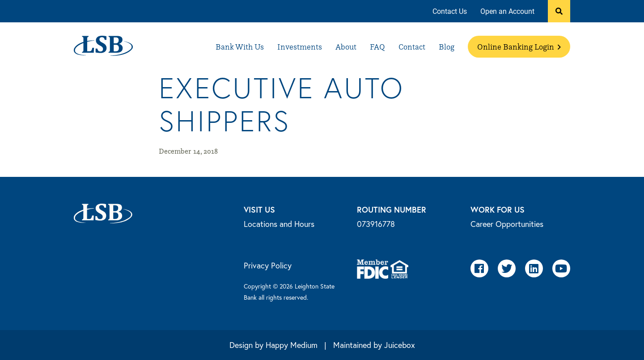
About (346, 47)
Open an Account (507, 11)
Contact (412, 47)
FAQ (377, 47)
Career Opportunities (507, 224)
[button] (559, 11)
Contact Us (450, 11)
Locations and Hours (279, 224)
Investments (300, 47)
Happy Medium (292, 345)
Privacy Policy (268, 265)
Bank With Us (240, 47)
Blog (447, 47)
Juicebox (400, 345)
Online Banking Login (519, 47)
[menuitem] (450, 11)
